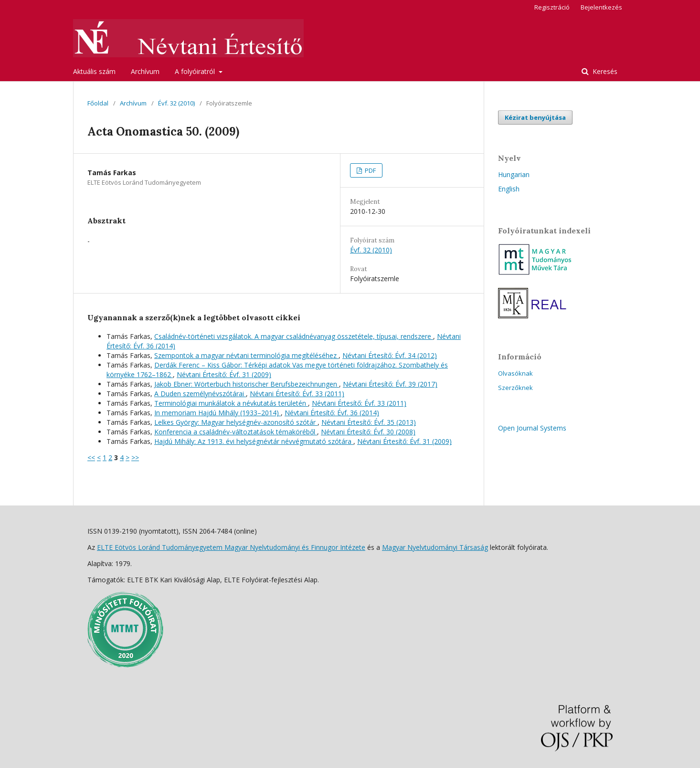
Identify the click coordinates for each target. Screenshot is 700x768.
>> (135, 458)
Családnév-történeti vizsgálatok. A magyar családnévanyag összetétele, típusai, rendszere (294, 336)
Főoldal (98, 103)
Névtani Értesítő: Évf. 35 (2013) (369, 422)
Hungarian (514, 174)
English (509, 189)
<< (91, 458)
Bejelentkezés (601, 7)
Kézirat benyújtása (535, 117)
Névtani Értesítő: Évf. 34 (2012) (390, 355)
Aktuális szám (94, 71)
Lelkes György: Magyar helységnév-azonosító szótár (236, 422)
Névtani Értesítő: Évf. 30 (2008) (368, 432)
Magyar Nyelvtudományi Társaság (435, 547)
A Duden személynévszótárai (200, 394)
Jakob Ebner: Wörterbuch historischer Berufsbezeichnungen (247, 384)
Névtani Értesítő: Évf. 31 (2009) (224, 374)
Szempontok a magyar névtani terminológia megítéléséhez (246, 355)
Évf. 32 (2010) (176, 103)
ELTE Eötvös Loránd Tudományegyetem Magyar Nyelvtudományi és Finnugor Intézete (231, 547)
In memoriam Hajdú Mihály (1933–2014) (217, 413)
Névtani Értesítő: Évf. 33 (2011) (297, 394)
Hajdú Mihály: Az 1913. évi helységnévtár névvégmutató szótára (254, 441)
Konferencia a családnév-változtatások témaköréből (236, 432)
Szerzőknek (515, 388)
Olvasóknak (515, 373)
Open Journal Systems (532, 428)
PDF (370, 170)
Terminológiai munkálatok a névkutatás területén (231, 403)
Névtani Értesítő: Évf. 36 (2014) (332, 413)
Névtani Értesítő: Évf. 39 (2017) (390, 384)
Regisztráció (552, 7)
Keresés (604, 71)
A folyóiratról (196, 71)
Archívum (145, 71)
